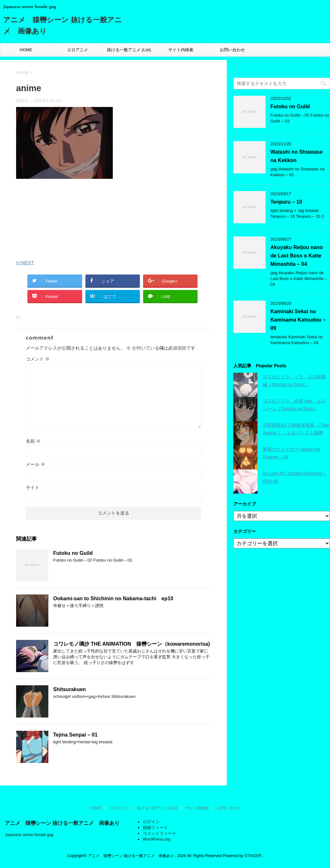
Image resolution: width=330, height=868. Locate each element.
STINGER (253, 856)
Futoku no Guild (73, 553)
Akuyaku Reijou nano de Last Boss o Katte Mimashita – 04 (297, 256)
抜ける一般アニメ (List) (129, 50)
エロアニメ (78, 50)
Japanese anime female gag (29, 835)
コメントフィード (160, 833)
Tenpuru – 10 (286, 202)
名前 (33, 441)
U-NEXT (25, 262)
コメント (38, 359)
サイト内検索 (181, 50)
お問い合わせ (232, 50)
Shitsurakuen (69, 689)
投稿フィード (155, 828)
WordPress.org (157, 839)
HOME (26, 50)
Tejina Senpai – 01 (75, 735)
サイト (33, 487)
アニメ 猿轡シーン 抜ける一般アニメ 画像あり (62, 823)
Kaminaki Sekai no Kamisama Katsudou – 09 (298, 320)
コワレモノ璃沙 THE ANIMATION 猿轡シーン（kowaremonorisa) (131, 644)
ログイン (151, 822)
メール (35, 464)
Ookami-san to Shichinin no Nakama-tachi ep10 (113, 598)
